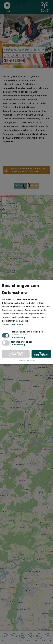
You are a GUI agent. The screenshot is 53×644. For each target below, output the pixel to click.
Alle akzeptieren (41, 354)
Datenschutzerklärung (12, 324)
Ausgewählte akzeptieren (16, 354)
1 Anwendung (18, 338)
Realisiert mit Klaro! (27, 361)
